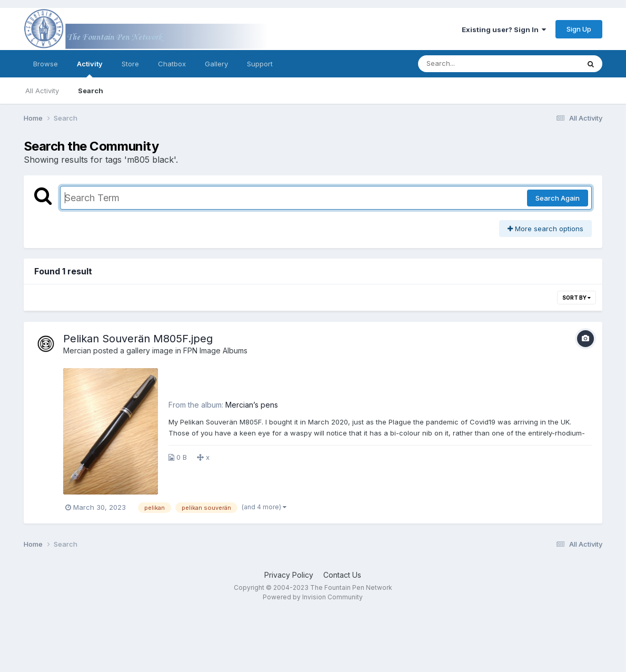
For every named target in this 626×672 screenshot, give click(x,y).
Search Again (558, 198)
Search (91, 91)
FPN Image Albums (215, 350)
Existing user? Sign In (504, 29)
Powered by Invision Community (313, 597)
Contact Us (342, 575)
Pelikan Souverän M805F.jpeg (138, 339)
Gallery (216, 64)
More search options (545, 229)
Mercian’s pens (252, 405)
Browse (46, 64)
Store (130, 64)
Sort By (577, 298)
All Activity (42, 91)
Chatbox (172, 64)
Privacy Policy (289, 575)
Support (260, 64)
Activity (90, 68)
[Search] (470, 64)
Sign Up (579, 29)
